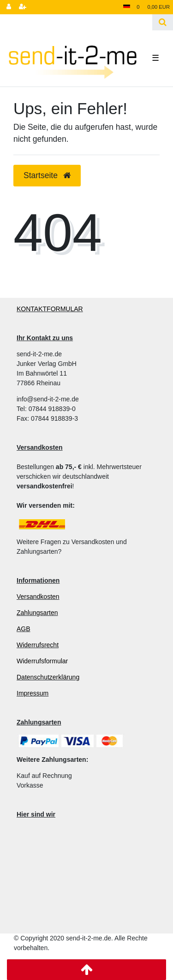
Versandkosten (38, 597)
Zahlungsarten (37, 613)
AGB (24, 629)
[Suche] (163, 22)
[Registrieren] (23, 7)
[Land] (127, 7)
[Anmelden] (9, 7)
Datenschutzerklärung (48, 677)
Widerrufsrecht (38, 645)
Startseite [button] (47, 175)
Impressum (33, 693)
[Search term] (76, 22)
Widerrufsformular (42, 661)
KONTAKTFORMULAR (50, 309)
